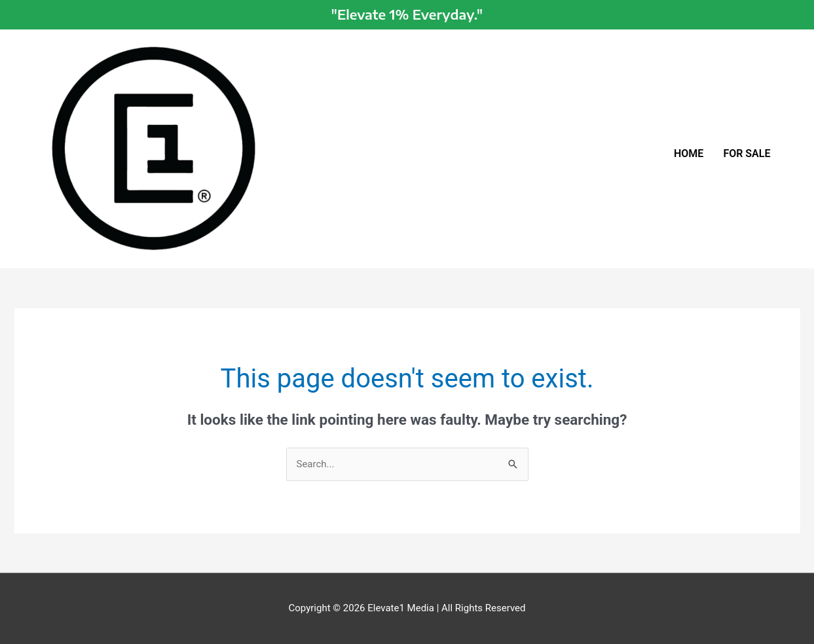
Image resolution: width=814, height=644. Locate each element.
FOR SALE (747, 153)
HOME (689, 153)
